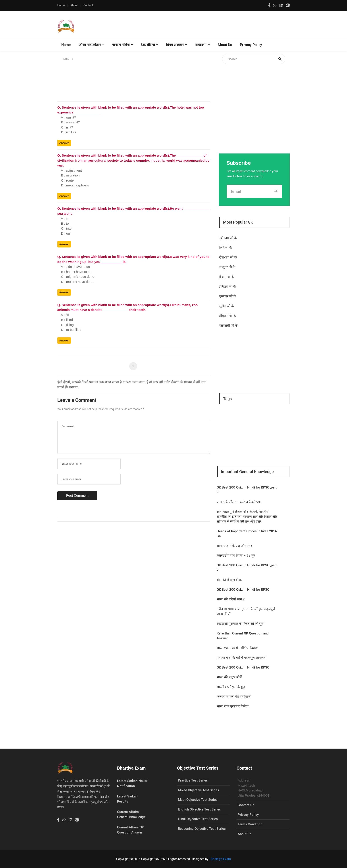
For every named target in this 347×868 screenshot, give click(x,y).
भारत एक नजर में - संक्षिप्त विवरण (238, 648)
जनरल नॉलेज (121, 45)
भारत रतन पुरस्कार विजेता (233, 706)
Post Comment (77, 496)
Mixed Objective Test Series (199, 790)
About (74, 5)
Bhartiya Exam (221, 859)
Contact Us (246, 805)
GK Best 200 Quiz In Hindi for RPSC (243, 590)
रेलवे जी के (225, 248)
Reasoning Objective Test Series (202, 829)
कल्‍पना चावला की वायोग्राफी (234, 697)
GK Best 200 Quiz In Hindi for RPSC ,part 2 (247, 568)
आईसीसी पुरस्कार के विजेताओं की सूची (241, 624)
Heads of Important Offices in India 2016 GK (247, 534)
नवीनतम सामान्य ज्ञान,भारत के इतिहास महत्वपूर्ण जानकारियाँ (246, 611)
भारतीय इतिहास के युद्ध (231, 687)
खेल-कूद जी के (228, 257)
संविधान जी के (227, 316)
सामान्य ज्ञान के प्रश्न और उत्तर (234, 546)
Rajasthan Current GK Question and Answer (243, 636)
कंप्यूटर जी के (227, 267)
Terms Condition (250, 824)
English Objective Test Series (199, 809)
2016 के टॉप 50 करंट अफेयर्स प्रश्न (239, 502)
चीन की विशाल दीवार (229, 580)
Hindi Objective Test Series (198, 819)
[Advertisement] (209, 27)
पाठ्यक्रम (201, 45)
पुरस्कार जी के (227, 296)
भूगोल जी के (226, 306)
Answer (64, 143)
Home (61, 5)
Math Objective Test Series (198, 800)
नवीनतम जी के (228, 238)
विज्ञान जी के (227, 277)
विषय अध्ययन (175, 45)
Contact (88, 5)
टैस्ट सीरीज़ (148, 45)
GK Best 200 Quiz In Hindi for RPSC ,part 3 (247, 490)
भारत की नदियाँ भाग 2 (231, 599)
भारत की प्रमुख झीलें (229, 677)
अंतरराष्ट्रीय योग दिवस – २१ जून (236, 556)
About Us (225, 45)
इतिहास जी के (227, 287)
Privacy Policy (251, 45)
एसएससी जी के (228, 326)
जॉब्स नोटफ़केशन (90, 45)
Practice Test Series (193, 780)
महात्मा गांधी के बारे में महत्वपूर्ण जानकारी (242, 658)
